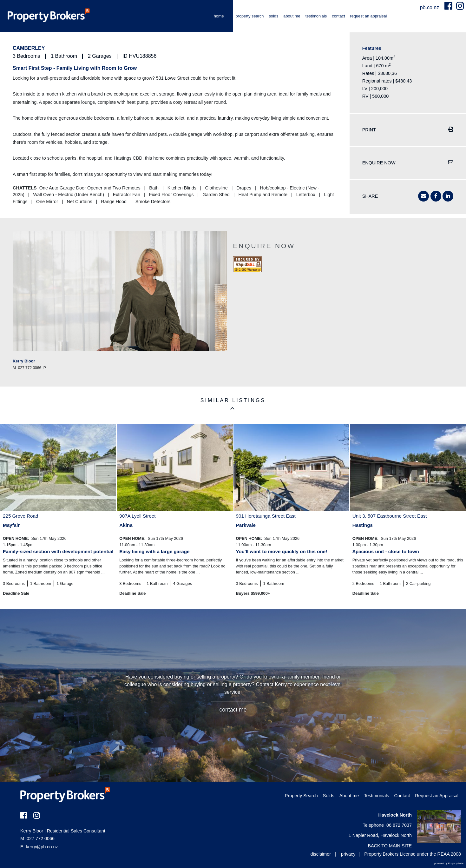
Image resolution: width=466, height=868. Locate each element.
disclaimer (321, 854)
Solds (273, 16)
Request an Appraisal (369, 16)
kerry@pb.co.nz (42, 847)
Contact (338, 16)
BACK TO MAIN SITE (390, 846)
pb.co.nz (430, 7)
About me (292, 16)
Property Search (250, 16)
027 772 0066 (37, 838)
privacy (348, 854)
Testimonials (316, 16)
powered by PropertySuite (449, 863)
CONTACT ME (233, 710)
